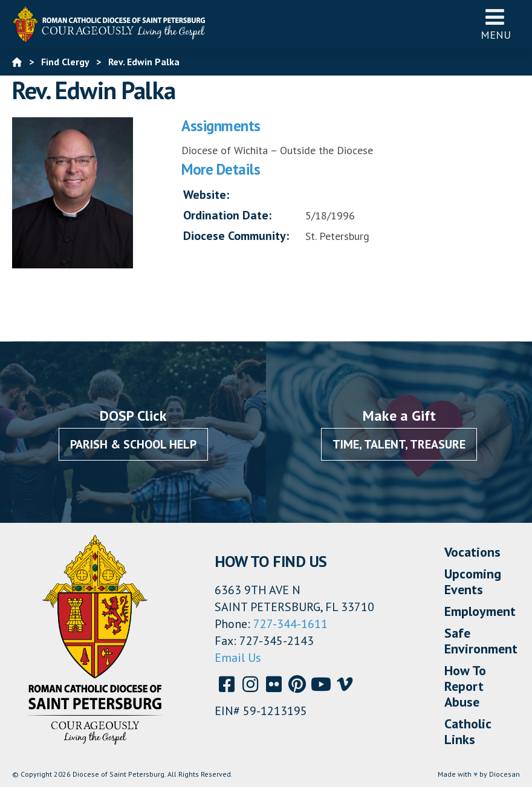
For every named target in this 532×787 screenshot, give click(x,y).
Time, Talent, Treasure (399, 444)
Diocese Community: (236, 236)
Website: (206, 195)
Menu (496, 24)
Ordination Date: (227, 215)
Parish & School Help (133, 444)
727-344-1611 (290, 624)
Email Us (238, 658)
